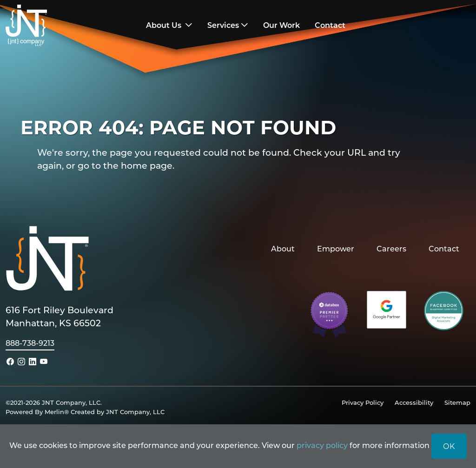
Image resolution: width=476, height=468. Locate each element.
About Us (165, 25)
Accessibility (414, 402)
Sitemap (457, 402)
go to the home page (125, 165)
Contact (444, 248)
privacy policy (322, 445)
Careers (391, 248)
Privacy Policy (363, 402)
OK (449, 446)
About (283, 248)
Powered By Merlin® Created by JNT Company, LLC (85, 412)
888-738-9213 (30, 343)
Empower (336, 248)
